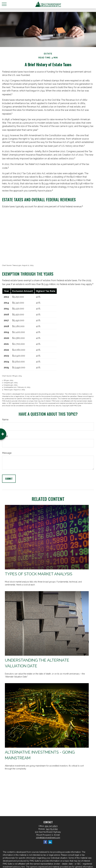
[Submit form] (9, 479)
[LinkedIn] (50, 842)
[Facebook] (45, 842)
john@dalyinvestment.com (48, 838)
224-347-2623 (51, 826)
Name (5, 420)
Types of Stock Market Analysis (39, 574)
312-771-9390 (52, 829)
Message (7, 453)
